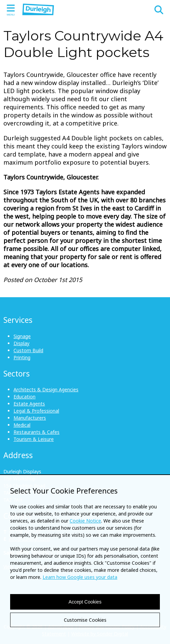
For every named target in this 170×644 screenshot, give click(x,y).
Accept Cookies (85, 602)
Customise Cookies (85, 620)
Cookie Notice (85, 521)
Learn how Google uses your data (80, 577)
